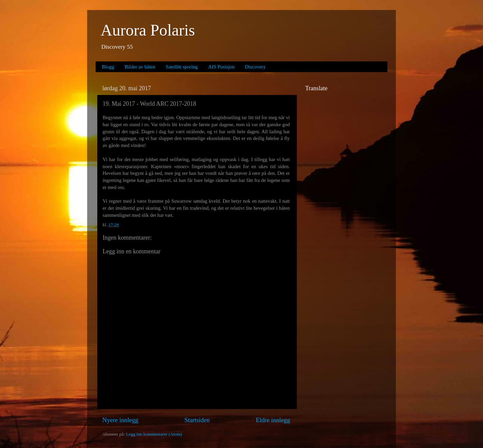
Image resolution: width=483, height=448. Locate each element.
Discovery (255, 67)
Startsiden (197, 420)
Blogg (108, 67)
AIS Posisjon (222, 67)
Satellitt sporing (182, 67)
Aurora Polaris (148, 30)
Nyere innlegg (120, 420)
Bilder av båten (140, 67)
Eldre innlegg (273, 420)
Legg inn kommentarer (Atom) (154, 434)
